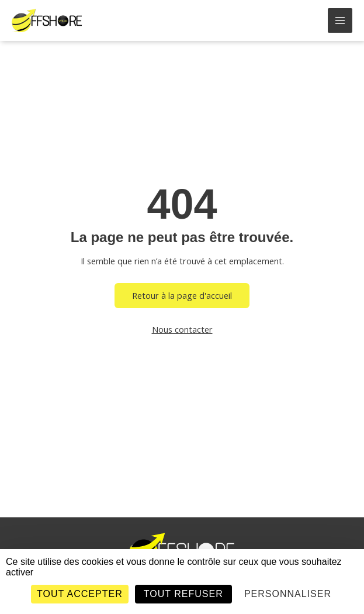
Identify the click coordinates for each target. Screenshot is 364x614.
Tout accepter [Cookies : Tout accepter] (80, 594)
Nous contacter (182, 329)
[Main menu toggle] (340, 20)
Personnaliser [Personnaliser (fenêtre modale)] (288, 594)
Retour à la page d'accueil (182, 295)
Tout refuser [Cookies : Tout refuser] (183, 594)
